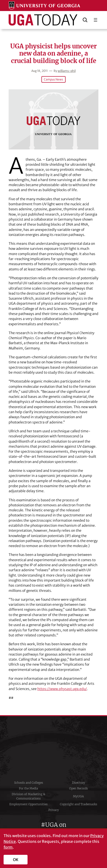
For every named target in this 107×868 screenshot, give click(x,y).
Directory (79, 783)
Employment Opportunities (28, 804)
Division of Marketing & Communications (28, 796)
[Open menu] (96, 20)
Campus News (53, 79)
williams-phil (67, 71)
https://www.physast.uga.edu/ (62, 689)
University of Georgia (54, 748)
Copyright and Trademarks (79, 804)
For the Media (28, 788)
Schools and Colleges (29, 783)
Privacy (54, 810)
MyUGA (78, 796)
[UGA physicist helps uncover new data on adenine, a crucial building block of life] (54, 119)
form (8, 847)
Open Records (79, 788)
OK (16, 860)
